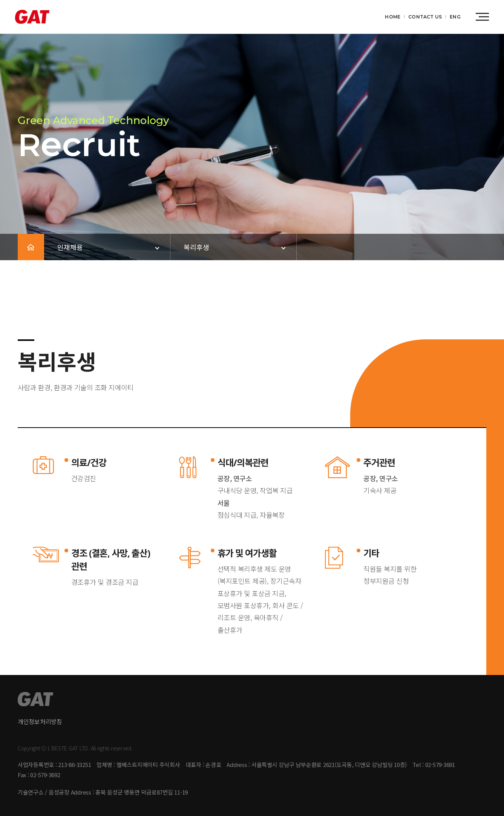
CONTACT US (425, 17)
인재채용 (70, 247)
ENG (455, 17)
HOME (393, 17)
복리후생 (196, 247)
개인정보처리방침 (40, 721)
